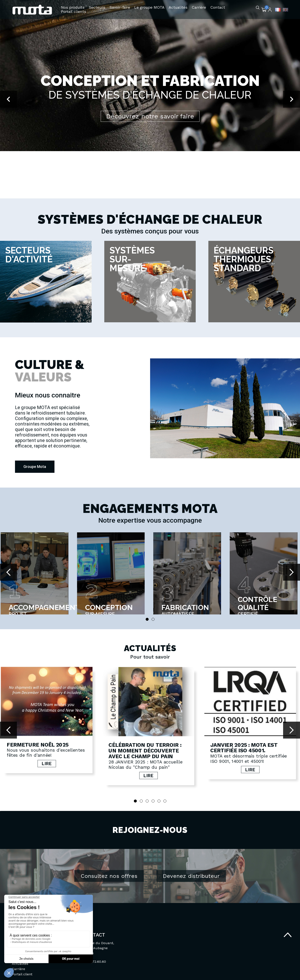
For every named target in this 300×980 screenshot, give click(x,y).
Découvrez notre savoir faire (150, 116)
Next (292, 572)
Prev (8, 572)
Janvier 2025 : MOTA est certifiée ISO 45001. (233, 744)
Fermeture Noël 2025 (38, 741)
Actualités (20, 964)
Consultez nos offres (109, 876)
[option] (150, 99)
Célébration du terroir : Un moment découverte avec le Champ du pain (140, 747)
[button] (8, 99)
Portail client (22, 974)
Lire (44, 765)
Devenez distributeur (191, 876)
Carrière (18, 969)
